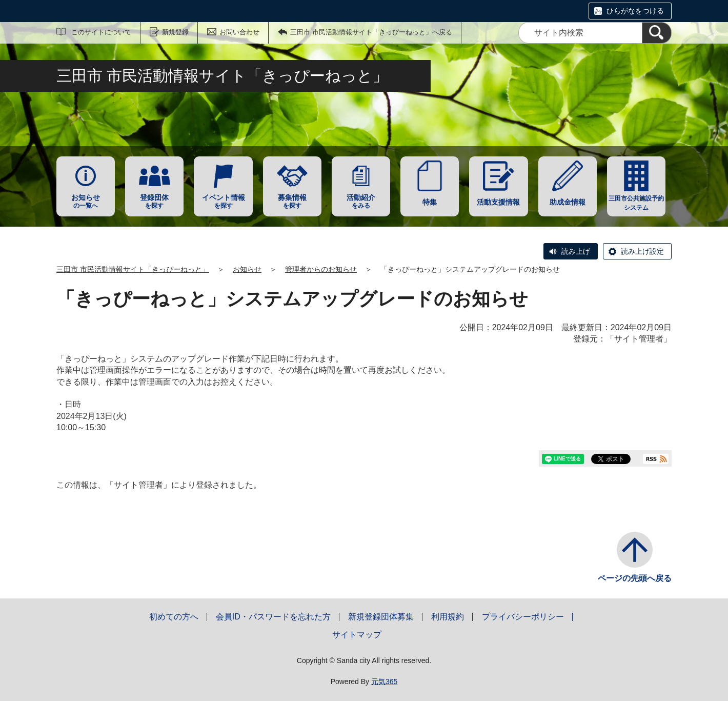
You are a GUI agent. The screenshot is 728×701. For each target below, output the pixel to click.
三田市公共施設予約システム (636, 203)
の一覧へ (86, 201)
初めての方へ (174, 617)
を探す (154, 201)
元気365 (384, 682)
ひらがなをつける (635, 11)
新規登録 (175, 32)
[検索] (657, 33)
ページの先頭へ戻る (635, 578)
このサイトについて (101, 32)
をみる (361, 201)
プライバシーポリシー (523, 617)
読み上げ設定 (642, 251)
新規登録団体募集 (381, 617)
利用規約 (448, 617)
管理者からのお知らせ (321, 269)
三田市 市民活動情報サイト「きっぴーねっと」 (133, 269)
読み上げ (576, 251)
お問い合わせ (239, 32)
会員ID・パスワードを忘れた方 (273, 617)
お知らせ (247, 269)
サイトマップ (357, 635)
